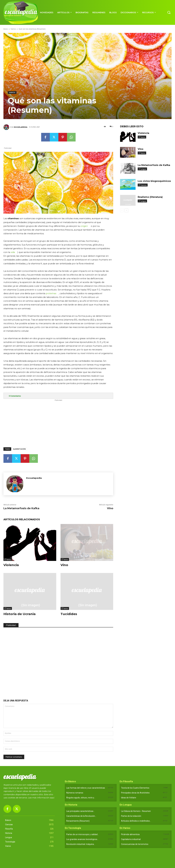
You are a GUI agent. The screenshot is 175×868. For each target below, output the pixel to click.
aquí (52, 798)
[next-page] (126, 211)
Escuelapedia (21, 127)
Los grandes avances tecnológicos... (82, 839)
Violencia (11, 565)
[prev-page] (122, 211)
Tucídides (69, 614)
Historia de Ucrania (20, 614)
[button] (169, 12)
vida (13, 252)
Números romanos (75, 793)
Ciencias (144, 185)
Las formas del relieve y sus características (86, 788)
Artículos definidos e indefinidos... (136, 821)
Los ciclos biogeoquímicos (154, 181)
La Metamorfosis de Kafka (21, 508)
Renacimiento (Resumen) (78, 821)
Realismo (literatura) (150, 197)
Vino (110, 508)
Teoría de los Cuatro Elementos (135, 788)
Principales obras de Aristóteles (135, 793)
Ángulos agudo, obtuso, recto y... (81, 798)
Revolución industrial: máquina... (81, 844)
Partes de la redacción (131, 816)
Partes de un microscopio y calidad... (83, 834)
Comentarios (15, 396)
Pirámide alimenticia (130, 834)
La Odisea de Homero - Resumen (136, 811)
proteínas (51, 293)
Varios (13, 29)
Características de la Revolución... (81, 816)
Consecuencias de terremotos (135, 844)
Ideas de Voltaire (129, 798)
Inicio (6, 29)
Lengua (143, 169)
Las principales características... (80, 811)
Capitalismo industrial (131, 839)
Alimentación (19, 449)
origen (84, 226)
